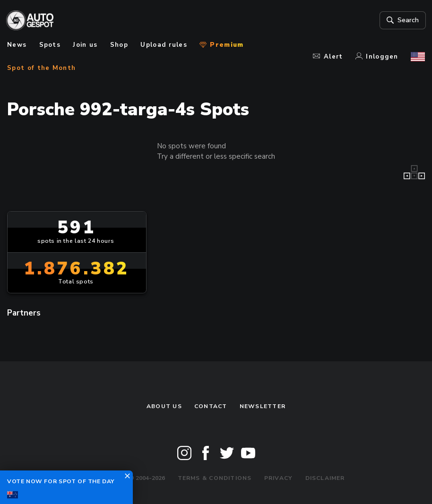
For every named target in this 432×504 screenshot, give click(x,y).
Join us (85, 45)
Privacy (279, 478)
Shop (119, 45)
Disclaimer (325, 478)
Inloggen (377, 57)
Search (401, 20)
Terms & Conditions (215, 478)
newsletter (263, 406)
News (17, 45)
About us (164, 406)
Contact (211, 406)
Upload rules (164, 45)
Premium (221, 45)
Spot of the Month (41, 68)
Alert (328, 57)
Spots (50, 45)
